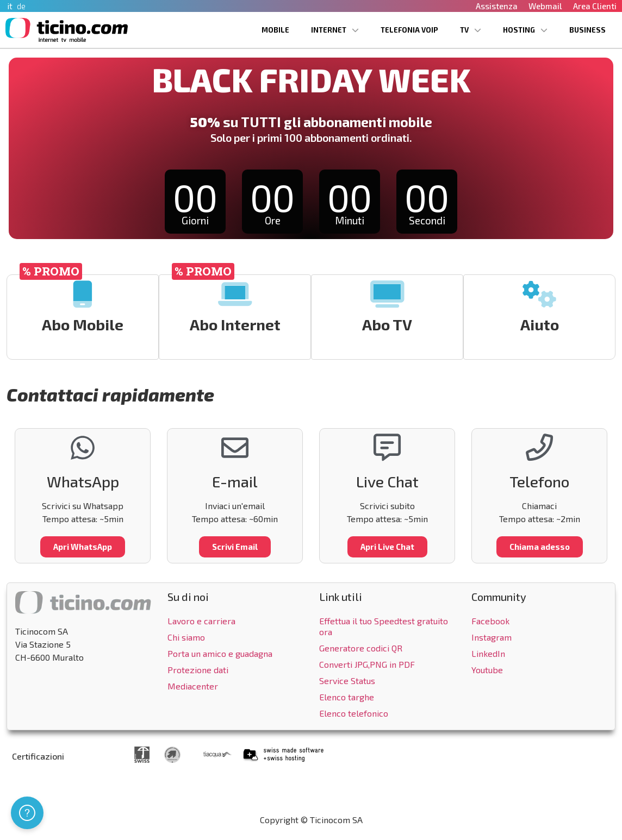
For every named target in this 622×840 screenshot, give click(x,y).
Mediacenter (193, 686)
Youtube (487, 670)
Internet (335, 30)
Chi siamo (186, 637)
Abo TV (388, 324)
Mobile (275, 30)
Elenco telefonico (354, 713)
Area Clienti (595, 6)
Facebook (490, 621)
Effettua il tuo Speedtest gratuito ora (384, 626)
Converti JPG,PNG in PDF (367, 664)
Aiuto (540, 324)
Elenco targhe (347, 697)
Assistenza (497, 6)
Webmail (545, 6)
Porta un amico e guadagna (220, 653)
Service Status (347, 681)
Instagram (492, 637)
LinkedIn (488, 653)
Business (587, 30)
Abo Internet (235, 324)
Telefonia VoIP (409, 30)
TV (471, 30)
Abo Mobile (83, 324)
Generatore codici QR (361, 648)
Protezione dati (198, 670)
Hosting (525, 30)
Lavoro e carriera (201, 621)
